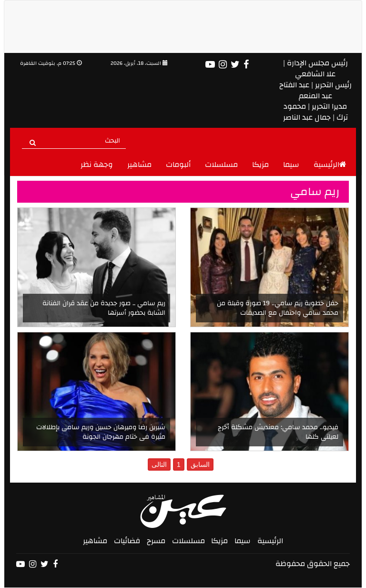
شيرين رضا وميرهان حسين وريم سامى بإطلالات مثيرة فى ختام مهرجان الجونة (101, 432)
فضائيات (127, 541)
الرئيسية (330, 165)
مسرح (156, 541)
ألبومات (178, 165)
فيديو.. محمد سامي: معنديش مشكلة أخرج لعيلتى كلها (278, 432)
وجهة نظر (97, 165)
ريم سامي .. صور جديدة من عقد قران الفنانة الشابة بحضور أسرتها (104, 308)
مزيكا (260, 165)
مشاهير (139, 165)
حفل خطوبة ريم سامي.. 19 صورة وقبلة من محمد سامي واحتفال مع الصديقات (278, 308)
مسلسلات (221, 165)
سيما (291, 165)
